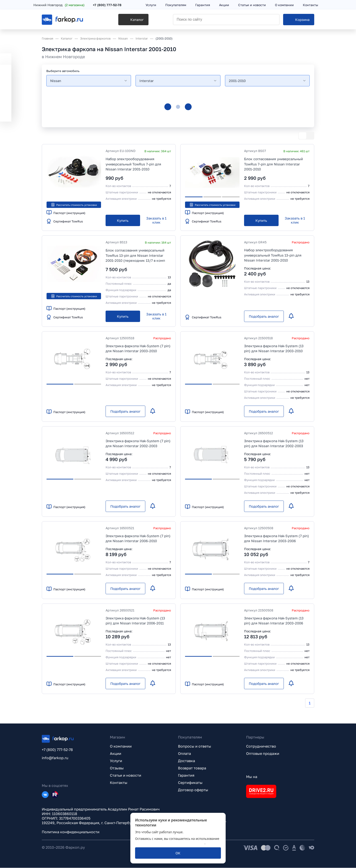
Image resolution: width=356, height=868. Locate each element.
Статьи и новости (126, 776)
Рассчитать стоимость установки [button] (74, 205)
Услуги (116, 761)
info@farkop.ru (55, 758)
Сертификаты (190, 783)
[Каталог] (120, 21)
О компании (121, 746)
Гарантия (186, 776)
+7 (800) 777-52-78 (116, 5)
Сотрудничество (261, 746)
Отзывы (117, 768)
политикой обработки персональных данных (170, 843)
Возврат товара (192, 768)
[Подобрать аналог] (264, 317)
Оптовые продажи (263, 754)
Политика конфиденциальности (71, 832)
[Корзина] (299, 21)
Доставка (187, 761)
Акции (116, 754)
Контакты (119, 783)
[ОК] (178, 853)
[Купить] (123, 221)
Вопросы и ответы (195, 746)
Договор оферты (193, 790)
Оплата (184, 754)
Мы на (252, 777)
